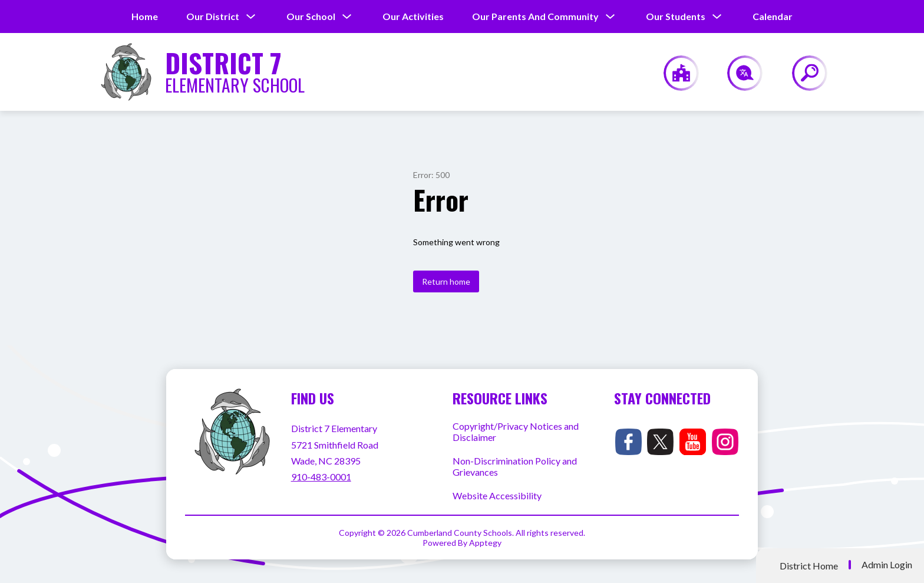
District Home (809, 566)
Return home (446, 281)
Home (145, 16)
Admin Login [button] (887, 565)
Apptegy (485, 543)
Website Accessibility (497, 495)
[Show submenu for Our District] (213, 17)
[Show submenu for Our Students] (676, 17)
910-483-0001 (321, 477)
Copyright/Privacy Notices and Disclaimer (516, 432)
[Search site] (802, 73)
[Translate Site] (738, 73)
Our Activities (413, 16)
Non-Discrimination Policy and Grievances (515, 466)
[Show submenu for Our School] (311, 17)
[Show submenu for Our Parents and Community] (535, 17)
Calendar (773, 16)
